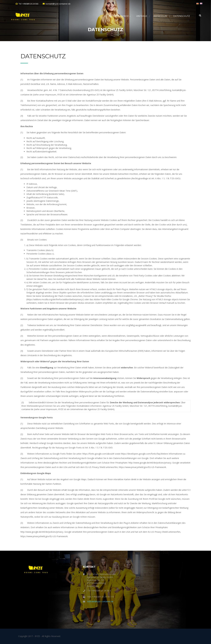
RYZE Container (119, 16)
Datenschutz (182, 16)
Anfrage (142, 16)
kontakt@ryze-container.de (100, 601)
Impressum (160, 16)
